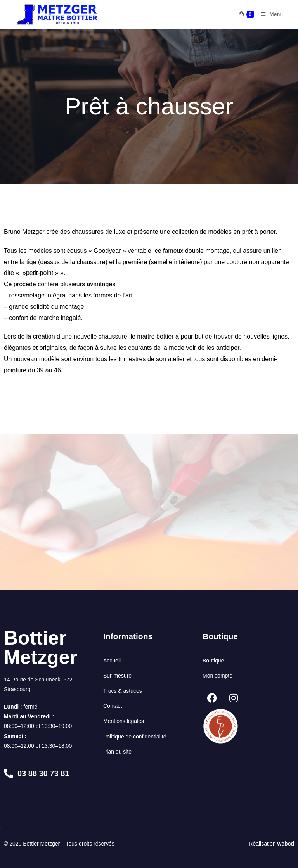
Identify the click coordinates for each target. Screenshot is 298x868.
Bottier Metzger (41, 648)
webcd (286, 844)
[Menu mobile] (269, 14)
